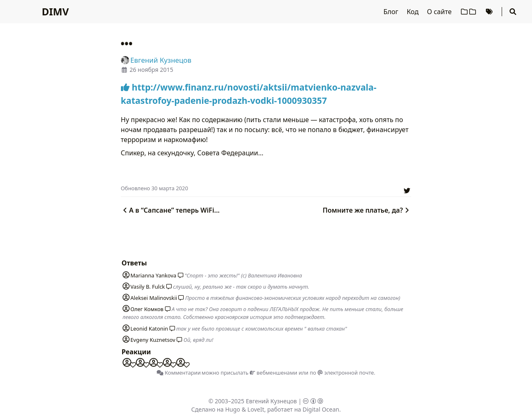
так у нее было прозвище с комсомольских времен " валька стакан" (262, 329)
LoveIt (256, 409)
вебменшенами (273, 373)
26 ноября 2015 (151, 70)
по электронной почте (342, 373)
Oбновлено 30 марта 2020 (155, 188)
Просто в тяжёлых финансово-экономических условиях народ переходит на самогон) (293, 298)
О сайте (440, 12)
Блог (392, 12)
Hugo (233, 409)
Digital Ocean (321, 409)
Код (413, 12)
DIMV (55, 11)
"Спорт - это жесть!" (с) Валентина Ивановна (243, 275)
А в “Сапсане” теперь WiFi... (170, 210)
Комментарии (179, 373)
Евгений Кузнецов (272, 401)
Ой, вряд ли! (198, 340)
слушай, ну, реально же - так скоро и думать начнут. (241, 287)
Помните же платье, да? (367, 210)
